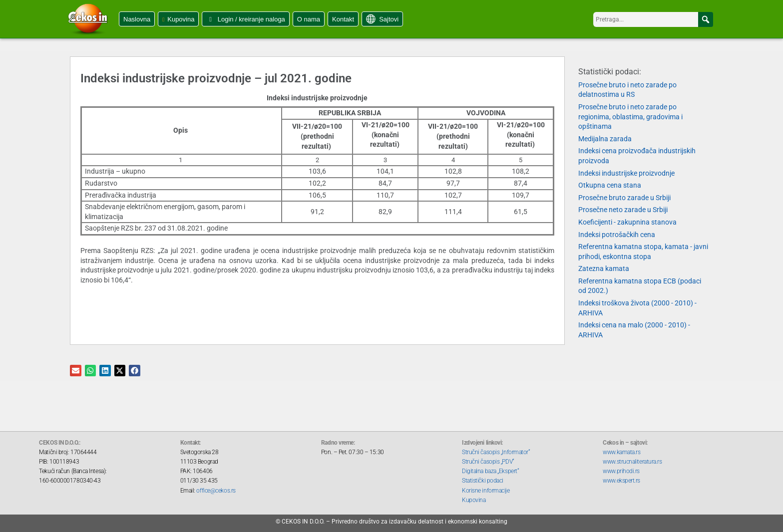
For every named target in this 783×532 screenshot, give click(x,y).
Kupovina (181, 19)
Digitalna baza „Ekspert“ (490, 471)
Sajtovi (389, 19)
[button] (706, 19)
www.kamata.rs (621, 452)
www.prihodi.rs (621, 471)
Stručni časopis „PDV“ (488, 462)
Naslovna (137, 19)
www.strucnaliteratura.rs (632, 462)
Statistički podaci (483, 481)
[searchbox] (653, 19)
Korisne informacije (486, 491)
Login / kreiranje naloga (251, 19)
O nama (309, 19)
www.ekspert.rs (621, 481)
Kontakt (343, 19)
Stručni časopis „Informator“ (496, 452)
